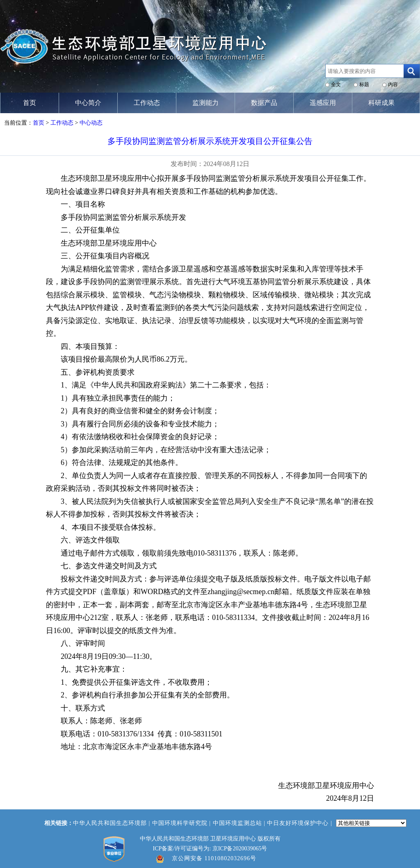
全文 (336, 84)
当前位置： (18, 123)
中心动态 (91, 123)
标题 (364, 84)
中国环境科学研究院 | (183, 823)
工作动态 (62, 123)
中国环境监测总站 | (240, 823)
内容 (393, 84)
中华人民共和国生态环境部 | (113, 823)
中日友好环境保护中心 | (300, 823)
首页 (39, 123)
